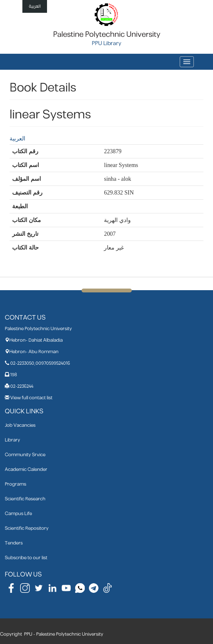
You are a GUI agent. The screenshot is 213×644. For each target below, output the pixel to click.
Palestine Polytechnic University (107, 35)
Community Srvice (25, 455)
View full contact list (31, 398)
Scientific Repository (27, 528)
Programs (16, 484)
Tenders (14, 543)
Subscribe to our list (26, 558)
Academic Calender (26, 469)
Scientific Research (25, 499)
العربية (35, 6)
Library (12, 440)
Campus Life (18, 514)
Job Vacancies (20, 425)
